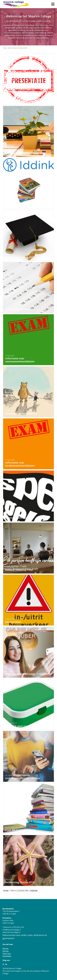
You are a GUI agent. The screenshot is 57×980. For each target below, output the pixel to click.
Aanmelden (7, 956)
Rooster (6, 951)
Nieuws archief (23, 48)
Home (5, 48)
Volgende (34, 890)
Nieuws (15, 48)
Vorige (6, 890)
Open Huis (7, 954)
